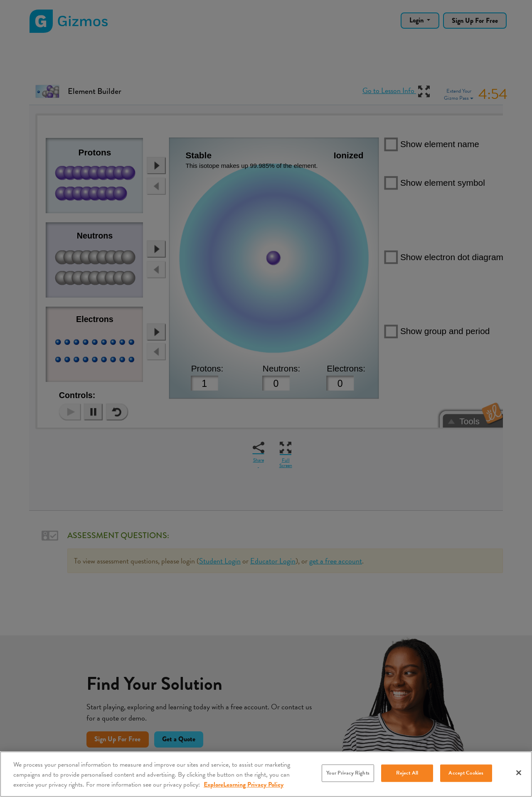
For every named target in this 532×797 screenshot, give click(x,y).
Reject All (407, 773)
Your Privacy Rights (348, 773)
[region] (266, 774)
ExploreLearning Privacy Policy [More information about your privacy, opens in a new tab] (244, 785)
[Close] (519, 773)
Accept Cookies (466, 773)
